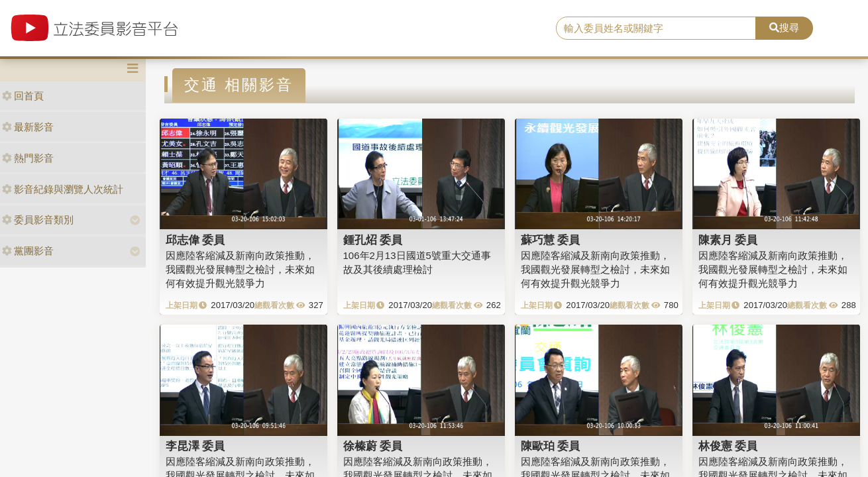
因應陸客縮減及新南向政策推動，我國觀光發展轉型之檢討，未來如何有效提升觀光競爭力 (240, 270)
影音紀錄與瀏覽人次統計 (63, 189)
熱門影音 (28, 158)
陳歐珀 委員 (551, 446)
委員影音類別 (38, 220)
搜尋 (784, 27)
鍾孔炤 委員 (373, 240)
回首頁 (23, 96)
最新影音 (28, 127)
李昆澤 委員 (195, 446)
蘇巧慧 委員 (551, 240)
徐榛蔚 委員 (373, 446)
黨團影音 (28, 251)
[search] (656, 28)
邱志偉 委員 (195, 240)
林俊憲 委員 (728, 446)
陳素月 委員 (728, 240)
